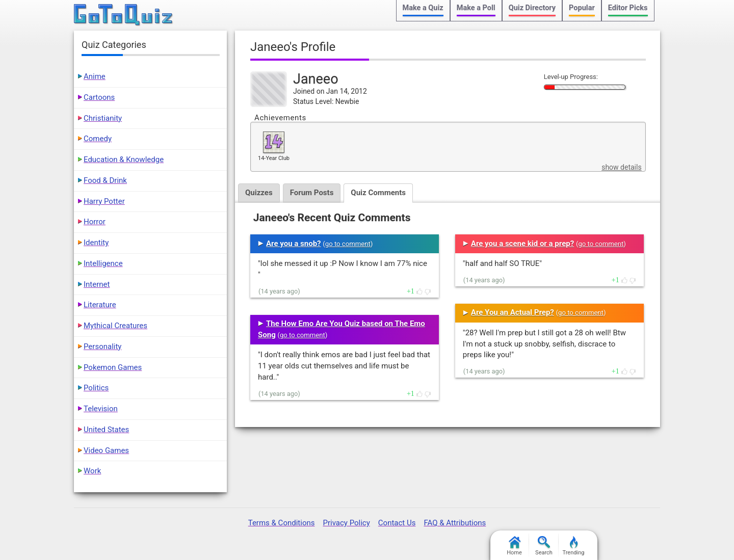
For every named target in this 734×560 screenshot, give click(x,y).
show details (621, 167)
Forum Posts (312, 193)
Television (101, 409)
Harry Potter (104, 201)
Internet (97, 284)
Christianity (103, 118)
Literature (100, 305)
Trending (574, 546)
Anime (95, 76)
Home (514, 546)
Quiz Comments (378, 193)
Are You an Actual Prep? (513, 312)
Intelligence (103, 263)
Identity (96, 243)
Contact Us (397, 523)
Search (544, 546)
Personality (102, 346)
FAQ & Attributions (455, 523)
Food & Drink (105, 180)
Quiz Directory (532, 8)
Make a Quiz (423, 8)
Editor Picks (628, 8)
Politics (96, 388)
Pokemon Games (113, 367)
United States (106, 430)
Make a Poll (476, 8)
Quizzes (259, 193)
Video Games (106, 450)
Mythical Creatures (115, 326)
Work (92, 471)
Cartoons (99, 97)
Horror (95, 222)
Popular (582, 8)
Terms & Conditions (282, 523)
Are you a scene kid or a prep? (522, 244)
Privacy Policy (346, 523)
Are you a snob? (294, 244)
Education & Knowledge (124, 159)
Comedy (98, 139)
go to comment (348, 244)
